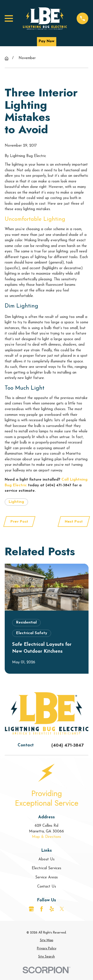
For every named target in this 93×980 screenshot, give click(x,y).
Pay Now (46, 41)
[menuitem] (47, 941)
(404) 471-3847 (67, 745)
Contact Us (47, 887)
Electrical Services (46, 868)
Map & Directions (46, 837)
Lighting (16, 502)
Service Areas (46, 878)
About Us (46, 859)
